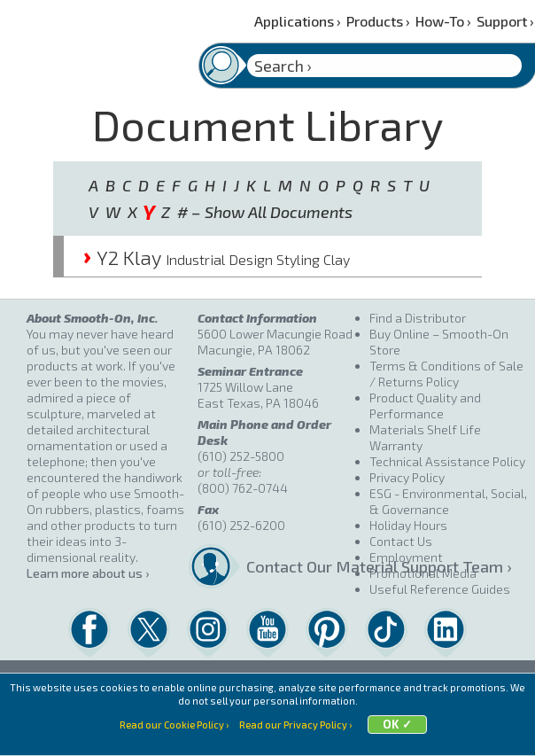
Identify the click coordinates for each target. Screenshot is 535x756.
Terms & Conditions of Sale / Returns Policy (446, 374)
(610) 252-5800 (241, 456)
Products (378, 21)
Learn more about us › (88, 573)
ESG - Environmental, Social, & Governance (448, 501)
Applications (298, 21)
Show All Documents (279, 212)
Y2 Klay (217, 257)
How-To (443, 21)
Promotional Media (423, 573)
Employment (406, 557)
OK (391, 738)
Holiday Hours (408, 525)
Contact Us (401, 541)
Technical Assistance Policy (447, 461)
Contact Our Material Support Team (302, 566)
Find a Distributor (418, 318)
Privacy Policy (407, 477)
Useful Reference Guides (440, 589)
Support (505, 21)
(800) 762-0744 (243, 488)
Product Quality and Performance (425, 405)
